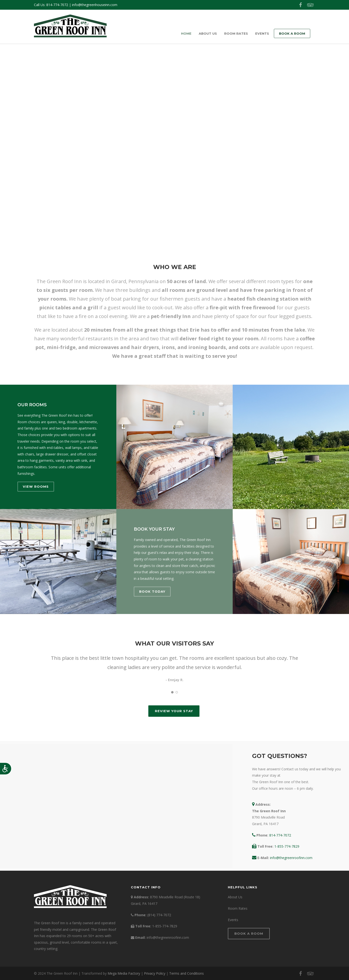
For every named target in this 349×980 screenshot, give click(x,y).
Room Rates (236, 33)
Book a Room (292, 33)
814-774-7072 (57, 5)
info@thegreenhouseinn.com (95, 5)
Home (186, 33)
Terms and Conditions (186, 973)
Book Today (152, 591)
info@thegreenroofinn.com (291, 858)
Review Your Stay (174, 711)
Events (262, 33)
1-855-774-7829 (287, 846)
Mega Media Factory (124, 973)
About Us (208, 33)
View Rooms (36, 486)
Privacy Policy (155, 973)
